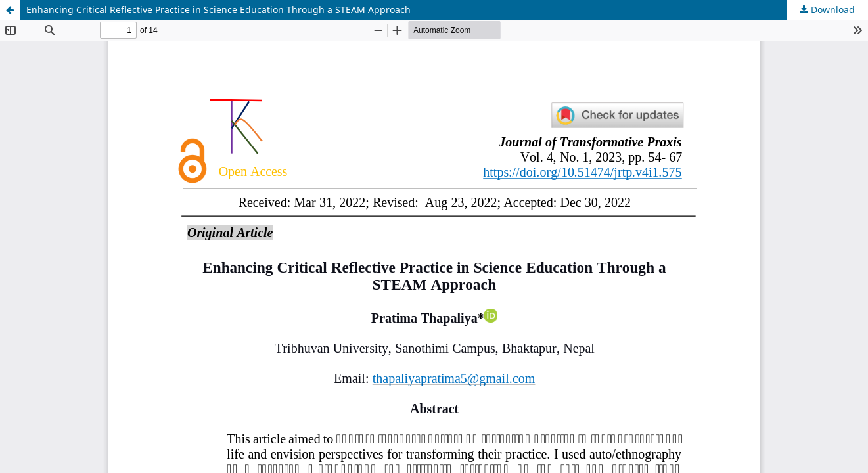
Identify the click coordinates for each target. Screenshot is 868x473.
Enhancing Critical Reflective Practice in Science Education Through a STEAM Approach (218, 10)
